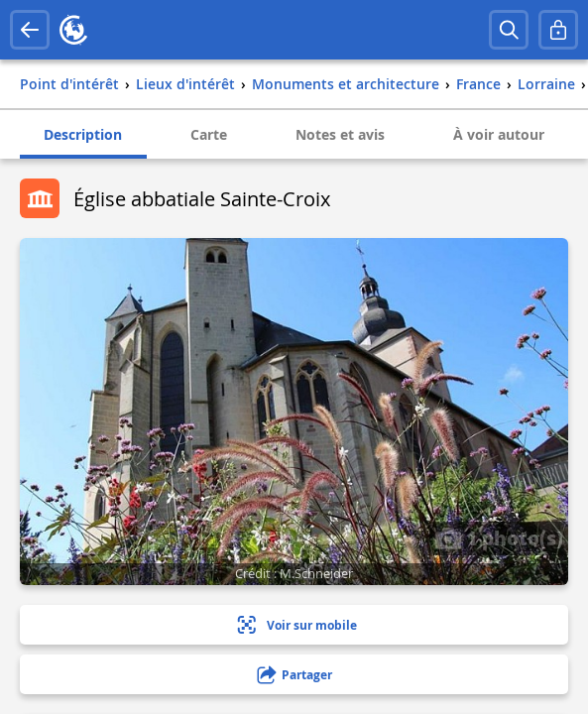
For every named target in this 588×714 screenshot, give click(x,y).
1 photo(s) (499, 537)
